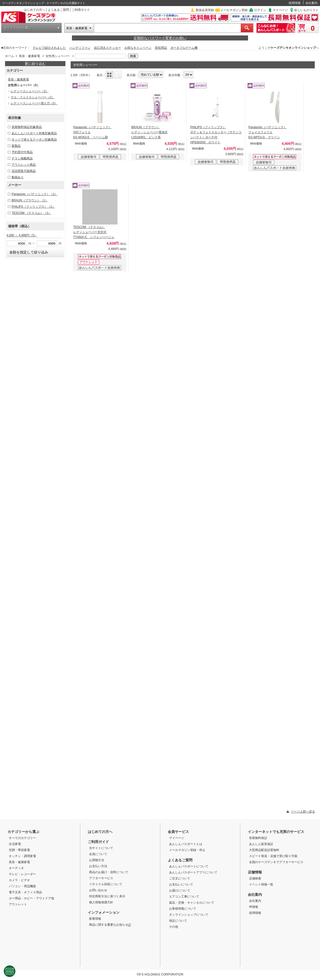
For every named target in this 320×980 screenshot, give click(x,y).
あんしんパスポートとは (186, 844)
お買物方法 (97, 860)
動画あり (18, 177)
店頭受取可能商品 (24, 171)
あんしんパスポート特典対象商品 (34, 133)
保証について (178, 921)
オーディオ (16, 868)
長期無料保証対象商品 (27, 127)
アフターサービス (101, 878)
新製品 (16, 146)
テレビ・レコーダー (22, 874)
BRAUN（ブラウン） (30, 200)
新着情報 (95, 919)
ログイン (260, 10)
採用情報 (295, 3)
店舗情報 (255, 872)
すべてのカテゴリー (22, 838)
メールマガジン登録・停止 (187, 850)
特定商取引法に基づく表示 (107, 896)
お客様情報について (183, 909)
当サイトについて (101, 848)
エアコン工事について (184, 897)
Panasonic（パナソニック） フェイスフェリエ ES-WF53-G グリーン (267, 132)
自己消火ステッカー (107, 48)
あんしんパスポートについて (189, 866)
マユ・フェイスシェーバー (33, 97)
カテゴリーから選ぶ (18, 28)
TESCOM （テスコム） (31, 213)
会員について (98, 854)
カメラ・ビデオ (19, 880)
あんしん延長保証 (261, 844)
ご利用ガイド (81, 10)
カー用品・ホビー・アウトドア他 (31, 898)
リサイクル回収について (106, 884)
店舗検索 (255, 878)
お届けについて (180, 890)
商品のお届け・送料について (109, 872)
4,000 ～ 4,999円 (22, 235)
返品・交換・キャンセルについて (192, 903)
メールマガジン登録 (234, 10)
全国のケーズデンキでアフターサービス (276, 862)
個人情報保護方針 (101, 902)
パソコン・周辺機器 (22, 886)
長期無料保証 (258, 838)
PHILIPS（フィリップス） (33, 207)
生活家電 (15, 844)
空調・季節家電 (19, 850)
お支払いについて (181, 884)
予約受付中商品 (22, 152)
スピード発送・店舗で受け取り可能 (273, 856)
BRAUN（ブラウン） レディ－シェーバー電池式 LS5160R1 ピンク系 (149, 132)
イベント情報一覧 (261, 884)
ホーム (10, 56)
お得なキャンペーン (138, 48)
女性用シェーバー (58, 56)
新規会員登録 (205, 10)
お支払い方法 (98, 866)
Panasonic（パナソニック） (35, 194)
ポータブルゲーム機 (184, 48)
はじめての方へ (34, 10)
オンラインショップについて (189, 915)
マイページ (280, 10)
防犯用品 (161, 48)
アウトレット (18, 904)
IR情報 (254, 907)
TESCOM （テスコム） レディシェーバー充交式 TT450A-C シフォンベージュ (94, 232)
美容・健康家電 (77, 28)
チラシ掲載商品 (22, 158)
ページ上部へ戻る (303, 812)
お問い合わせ (98, 890)
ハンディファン (80, 48)
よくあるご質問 (58, 10)
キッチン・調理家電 (22, 856)
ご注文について (180, 878)
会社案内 (311, 3)
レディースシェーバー (30, 91)
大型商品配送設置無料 (264, 850)
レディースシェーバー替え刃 (34, 103)
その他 (174, 927)
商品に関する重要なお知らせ (110, 925)
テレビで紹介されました (49, 48)
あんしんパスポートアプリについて (193, 872)
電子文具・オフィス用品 (25, 892)
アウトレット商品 (24, 165)
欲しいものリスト (306, 10)
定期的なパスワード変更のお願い (160, 38)
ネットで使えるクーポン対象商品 (34, 140)
